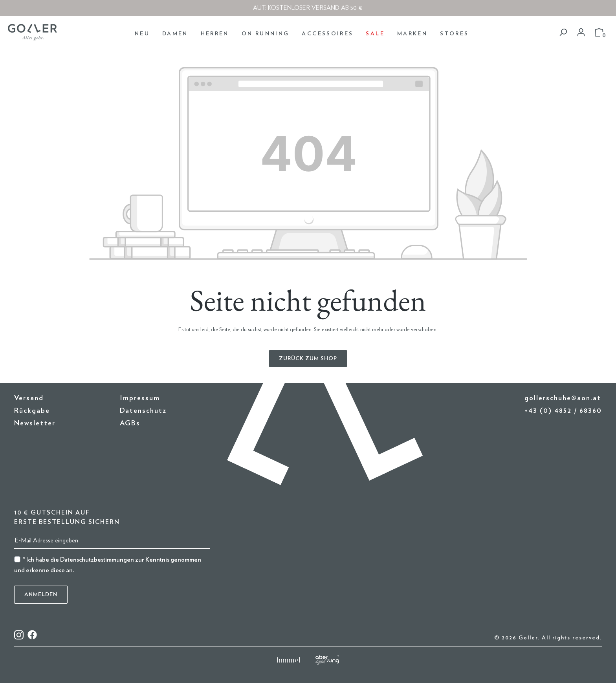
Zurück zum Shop (308, 359)
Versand (29, 398)
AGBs (130, 423)
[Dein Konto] (581, 32)
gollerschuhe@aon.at (563, 398)
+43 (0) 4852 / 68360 (563, 411)
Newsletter (35, 423)
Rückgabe (32, 411)
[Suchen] (563, 32)
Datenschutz (143, 411)
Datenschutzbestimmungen (97, 560)
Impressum (140, 398)
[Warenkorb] (599, 32)
